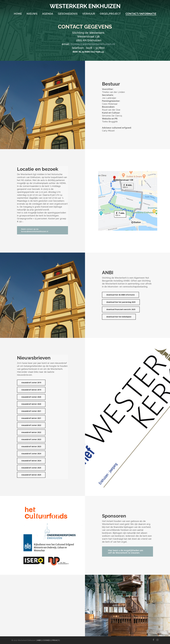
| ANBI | (39, 640)
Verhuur (89, 14)
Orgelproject (110, 14)
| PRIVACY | (56, 640)
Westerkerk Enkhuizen (85, 6)
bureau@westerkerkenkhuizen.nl (93, 44)
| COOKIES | (46, 640)
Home (18, 14)
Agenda (48, 14)
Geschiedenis (68, 14)
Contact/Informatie (141, 14)
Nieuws (32, 14)
